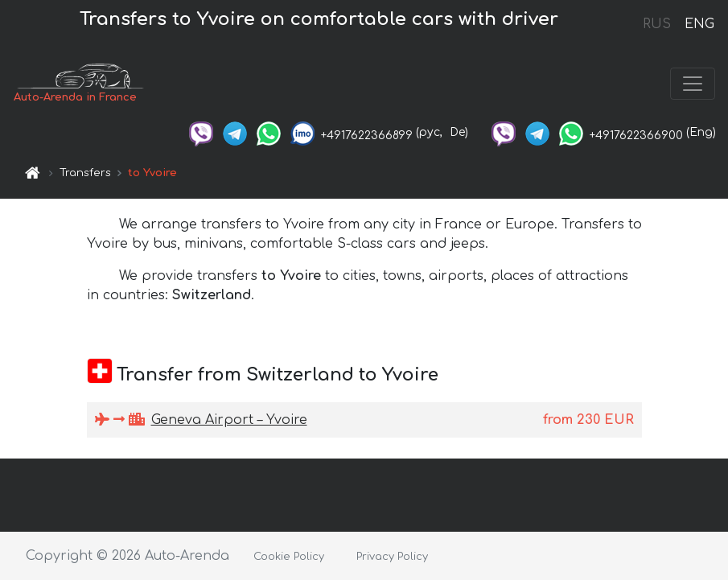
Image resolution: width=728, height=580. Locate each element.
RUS (657, 24)
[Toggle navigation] (693, 84)
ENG (699, 24)
